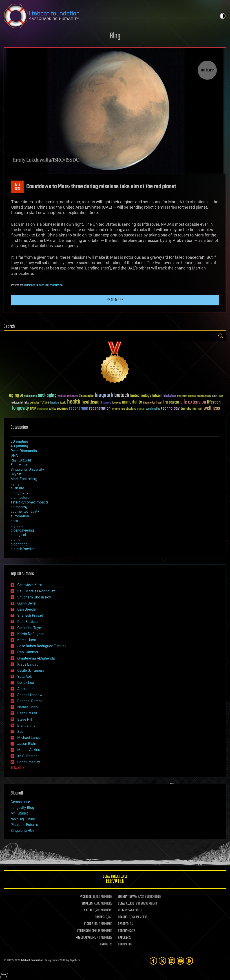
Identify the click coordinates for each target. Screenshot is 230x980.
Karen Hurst (27, 640)
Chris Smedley (29, 762)
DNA (14, 456)
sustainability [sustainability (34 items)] (153, 409)
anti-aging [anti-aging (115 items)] (47, 396)
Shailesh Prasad (30, 615)
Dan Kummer (28, 652)
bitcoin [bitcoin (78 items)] (157, 396)
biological (18, 535)
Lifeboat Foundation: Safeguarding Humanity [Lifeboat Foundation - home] (104, 16)
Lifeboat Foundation (32, 961)
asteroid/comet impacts (30, 502)
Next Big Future (23, 819)
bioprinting (19, 544)
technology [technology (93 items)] (170, 409)
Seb (20, 732)
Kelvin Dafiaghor (31, 634)
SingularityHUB (23, 831)
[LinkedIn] (171, 961)
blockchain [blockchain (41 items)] (170, 396)
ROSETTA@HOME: (86, 938)
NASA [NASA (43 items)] (33, 409)
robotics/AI (57, 285)
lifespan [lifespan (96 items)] (214, 402)
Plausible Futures (24, 825)
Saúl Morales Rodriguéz (36, 591)
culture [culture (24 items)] (215, 396)
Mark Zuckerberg (24, 479)
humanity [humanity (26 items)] (107, 403)
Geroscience (20, 802)
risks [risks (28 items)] (123, 409)
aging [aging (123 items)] (14, 396)
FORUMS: (104, 945)
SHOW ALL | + (17, 768)
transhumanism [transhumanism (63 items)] (192, 409)
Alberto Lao (26, 689)
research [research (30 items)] (116, 409)
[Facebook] (153, 961)
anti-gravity (19, 493)
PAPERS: (123, 938)
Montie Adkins (29, 750)
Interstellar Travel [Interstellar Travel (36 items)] (153, 403)
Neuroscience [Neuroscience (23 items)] (42, 409)
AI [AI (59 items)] (22, 396)
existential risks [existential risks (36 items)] (20, 403)
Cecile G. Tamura (31, 670)
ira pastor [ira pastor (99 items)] (171, 402)
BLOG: (121, 910)
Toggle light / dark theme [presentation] (223, 16)
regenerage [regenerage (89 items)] (79, 408)
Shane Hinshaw (30, 695)
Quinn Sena (27, 603)
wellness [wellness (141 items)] (212, 408)
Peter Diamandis (24, 451)
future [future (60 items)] (45, 403)
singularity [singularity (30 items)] (131, 409)
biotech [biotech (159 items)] (122, 395)
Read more (115, 300)
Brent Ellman (27, 725)
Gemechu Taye (29, 628)
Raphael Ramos (30, 701)
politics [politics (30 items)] (52, 409)
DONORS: (100, 917)
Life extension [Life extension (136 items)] (193, 402)
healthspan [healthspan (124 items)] (92, 402)
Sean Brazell (27, 713)
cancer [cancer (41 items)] (192, 396)
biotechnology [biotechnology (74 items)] (141, 396)
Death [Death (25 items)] (221, 396)
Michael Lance (29, 738)
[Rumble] (189, 961)
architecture (20, 498)
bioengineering (22, 530)
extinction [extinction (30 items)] (35, 403)
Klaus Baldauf (29, 664)
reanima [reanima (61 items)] (63, 409)
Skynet (16, 474)
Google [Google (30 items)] (63, 403)
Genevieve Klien (30, 585)
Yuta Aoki (25, 677)
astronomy (19, 507)
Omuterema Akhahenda (36, 658)
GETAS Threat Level (115, 880)
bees (14, 521)
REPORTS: (124, 924)
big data (17, 526)
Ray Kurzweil (21, 460)
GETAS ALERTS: (127, 904)
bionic (15, 540)
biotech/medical (23, 549)
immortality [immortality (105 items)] (132, 402)
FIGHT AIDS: (91, 924)
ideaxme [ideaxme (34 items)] (117, 403)
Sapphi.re (75, 961)
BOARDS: (123, 917)
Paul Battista (28, 622)
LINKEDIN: (88, 904)
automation (20, 516)
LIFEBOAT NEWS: (127, 897)
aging (15, 484)
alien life (44, 285)
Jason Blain (27, 744)
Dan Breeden (27, 609)
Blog (115, 36)
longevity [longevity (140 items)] (21, 408)
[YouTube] (180, 961)
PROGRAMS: (125, 931)
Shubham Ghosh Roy (34, 597)
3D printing (19, 441)
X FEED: (88, 910)
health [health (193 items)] (74, 402)
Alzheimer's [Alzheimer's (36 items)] (30, 396)
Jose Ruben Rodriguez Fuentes (42, 646)
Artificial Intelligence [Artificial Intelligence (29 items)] (68, 396)
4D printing (19, 446)
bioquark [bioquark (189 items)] (104, 395)
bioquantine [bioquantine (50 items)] (86, 396)
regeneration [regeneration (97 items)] (100, 408)
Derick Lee (29, 285)
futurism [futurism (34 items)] (54, 403)
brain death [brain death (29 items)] (182, 396)
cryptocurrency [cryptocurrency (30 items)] (204, 396)
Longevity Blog (22, 808)
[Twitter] (162, 961)
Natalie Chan (28, 707)
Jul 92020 (18, 187)
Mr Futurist (19, 813)
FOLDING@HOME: (87, 931)
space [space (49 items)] (141, 409)
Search (221, 336)
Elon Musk (19, 465)
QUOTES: (123, 945)
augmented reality (25, 511)
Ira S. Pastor (27, 756)
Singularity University (27, 469)
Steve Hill (25, 719)
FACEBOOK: (86, 897)
